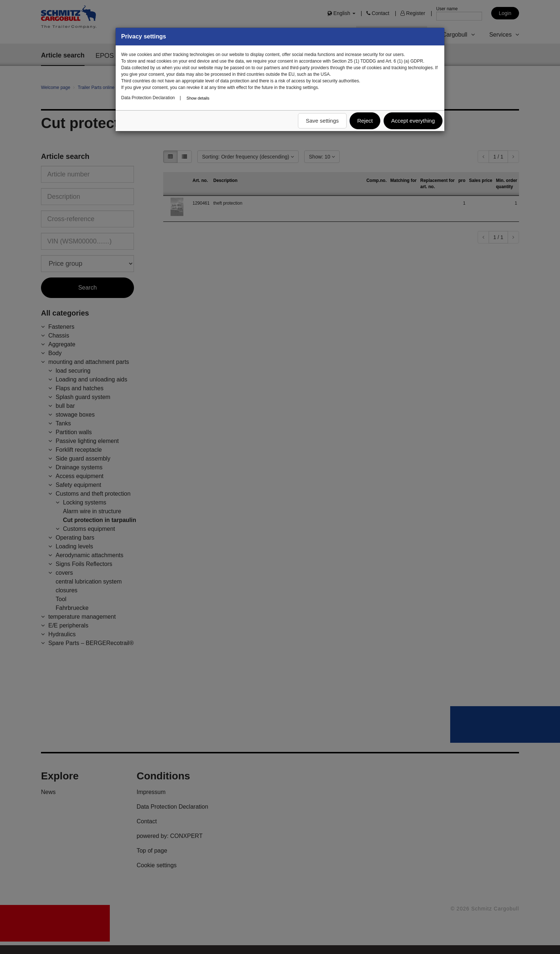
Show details (198, 98)
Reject (365, 121)
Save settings (322, 121)
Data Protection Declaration (148, 98)
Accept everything (413, 121)
